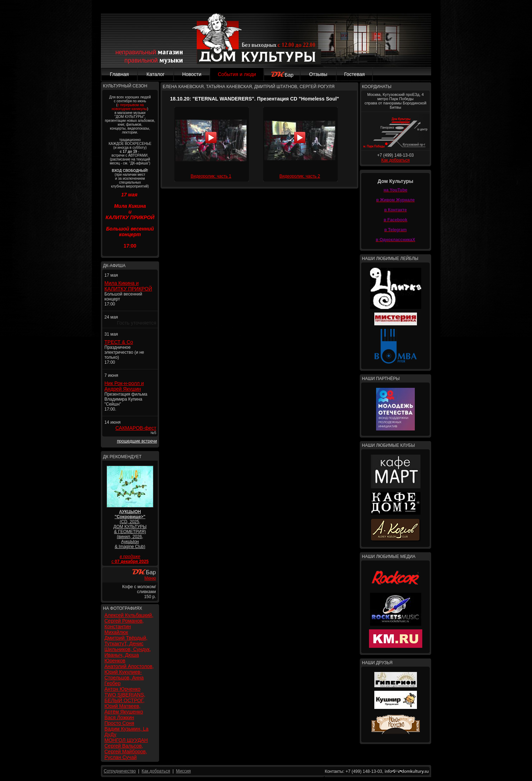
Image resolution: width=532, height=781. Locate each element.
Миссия (183, 771)
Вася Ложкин (119, 717)
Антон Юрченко (122, 689)
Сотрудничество (120, 771)
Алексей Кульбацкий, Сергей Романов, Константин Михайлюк (129, 624)
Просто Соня (119, 723)
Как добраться (395, 160)
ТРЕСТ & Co (119, 342)
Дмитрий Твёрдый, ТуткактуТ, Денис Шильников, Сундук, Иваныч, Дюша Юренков (128, 649)
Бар (282, 75)
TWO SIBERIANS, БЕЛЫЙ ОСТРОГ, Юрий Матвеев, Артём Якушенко (125, 703)
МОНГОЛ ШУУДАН (126, 740)
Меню (150, 578)
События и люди (237, 74)
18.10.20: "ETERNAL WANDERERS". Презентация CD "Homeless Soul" (255, 99)
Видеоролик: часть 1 (211, 176)
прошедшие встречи (137, 441)
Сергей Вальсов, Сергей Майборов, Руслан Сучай (126, 752)
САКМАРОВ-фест (136, 428)
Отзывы (318, 74)
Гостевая (354, 74)
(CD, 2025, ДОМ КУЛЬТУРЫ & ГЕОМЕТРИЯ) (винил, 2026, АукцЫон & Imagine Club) (130, 529)
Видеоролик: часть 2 (300, 176)
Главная (119, 74)
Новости (192, 74)
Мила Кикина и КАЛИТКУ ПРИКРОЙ (128, 286)
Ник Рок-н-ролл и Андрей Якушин (124, 386)
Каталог (156, 74)
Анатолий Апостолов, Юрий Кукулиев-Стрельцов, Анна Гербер (129, 675)
